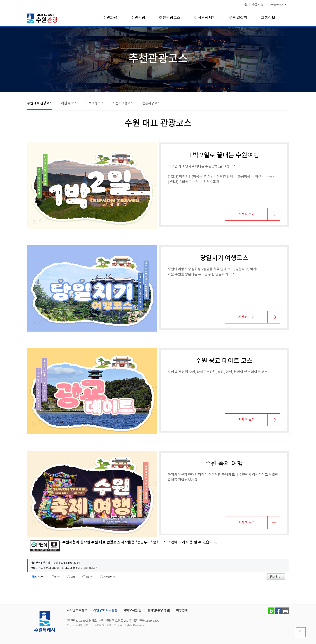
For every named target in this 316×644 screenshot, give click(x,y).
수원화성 (110, 18)
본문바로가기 (0, 0)
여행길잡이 (238, 18)
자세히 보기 (247, 214)
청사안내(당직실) (159, 610)
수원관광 (138, 18)
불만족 (89, 577)
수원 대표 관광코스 (40, 103)
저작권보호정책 (77, 610)
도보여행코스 (95, 103)
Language (278, 5)
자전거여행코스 (123, 103)
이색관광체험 (205, 18)
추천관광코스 (170, 18)
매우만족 (40, 577)
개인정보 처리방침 (105, 610)
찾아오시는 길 (132, 610)
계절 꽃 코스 (69, 103)
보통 (73, 577)
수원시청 (258, 5)
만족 (57, 577)
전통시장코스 (151, 103)
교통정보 (268, 18)
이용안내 (182, 610)
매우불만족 (109, 577)
